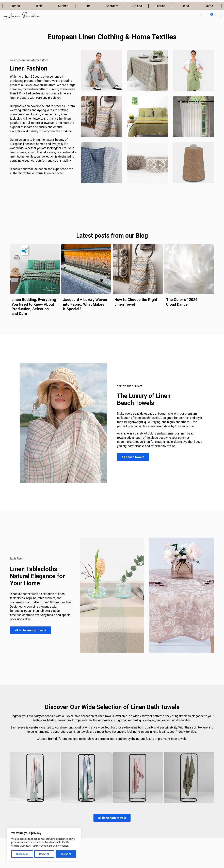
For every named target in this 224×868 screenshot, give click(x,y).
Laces (185, 6)
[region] (44, 844)
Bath (88, 6)
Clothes (15, 6)
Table (39, 6)
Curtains (136, 6)
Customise (22, 854)
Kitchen (63, 6)
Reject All (44, 854)
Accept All (66, 854)
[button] (211, 16)
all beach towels (133, 457)
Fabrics (161, 6)
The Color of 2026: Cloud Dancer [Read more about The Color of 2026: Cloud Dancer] (182, 302)
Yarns (209, 6)
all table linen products (30, 630)
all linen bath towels (112, 818)
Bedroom (112, 6)
